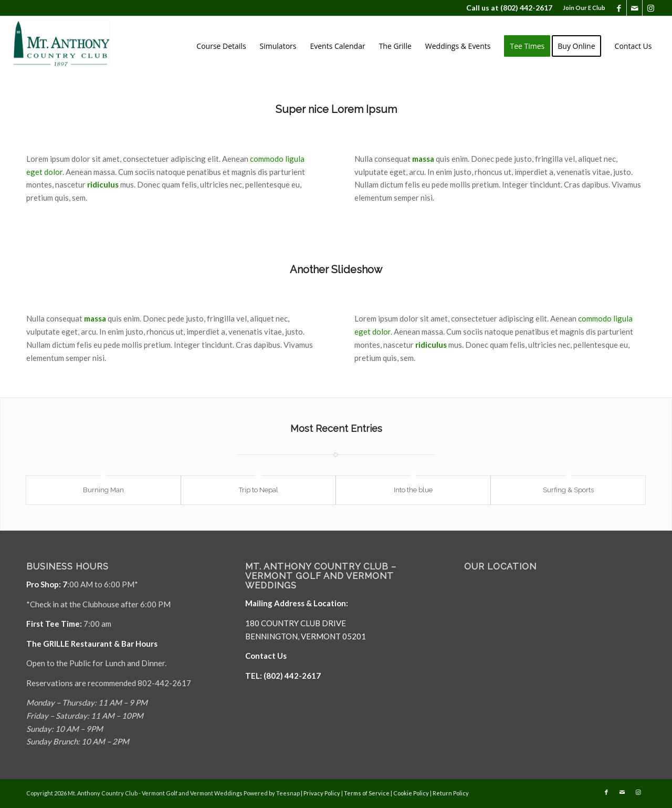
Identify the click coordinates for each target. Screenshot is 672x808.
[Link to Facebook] (619, 8)
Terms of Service (367, 793)
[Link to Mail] (634, 8)
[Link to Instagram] (650, 8)
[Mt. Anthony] (78, 46)
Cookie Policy (411, 793)
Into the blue (413, 490)
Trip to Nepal (259, 490)
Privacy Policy (322, 793)
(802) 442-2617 (526, 8)
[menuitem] (581, 8)
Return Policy (451, 793)
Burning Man (103, 490)
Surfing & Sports (568, 490)
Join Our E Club (584, 8)
